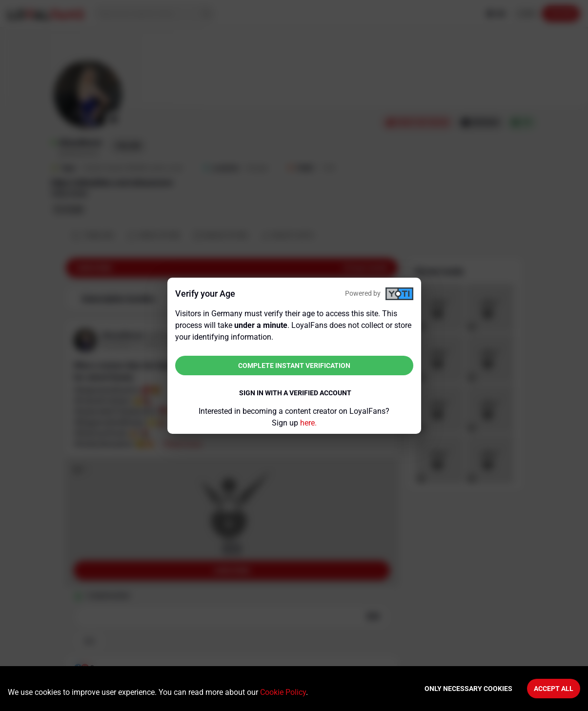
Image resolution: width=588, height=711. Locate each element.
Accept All (554, 689)
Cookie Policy (283, 692)
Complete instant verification (294, 366)
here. (308, 423)
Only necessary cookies (468, 689)
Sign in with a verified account (295, 393)
